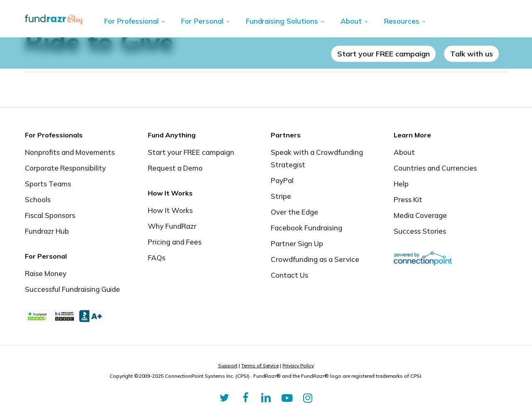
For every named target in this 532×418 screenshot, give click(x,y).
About (404, 152)
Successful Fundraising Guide (72, 289)
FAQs (157, 258)
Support (228, 365)
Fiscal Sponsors (50, 215)
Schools (38, 199)
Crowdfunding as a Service (315, 259)
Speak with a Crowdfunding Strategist (317, 158)
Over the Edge (294, 212)
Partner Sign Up (297, 243)
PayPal (282, 180)
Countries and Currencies (435, 168)
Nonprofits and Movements (70, 152)
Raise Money (46, 273)
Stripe (281, 196)
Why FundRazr (172, 226)
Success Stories (420, 231)
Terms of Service (260, 365)
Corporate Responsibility (65, 168)
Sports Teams (48, 184)
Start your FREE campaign (191, 152)
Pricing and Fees (175, 242)
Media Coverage (420, 215)
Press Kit (408, 199)
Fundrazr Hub (47, 231)
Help (401, 184)
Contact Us (289, 275)
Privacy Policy (298, 365)
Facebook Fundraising (306, 228)
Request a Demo (175, 168)
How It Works (170, 210)
